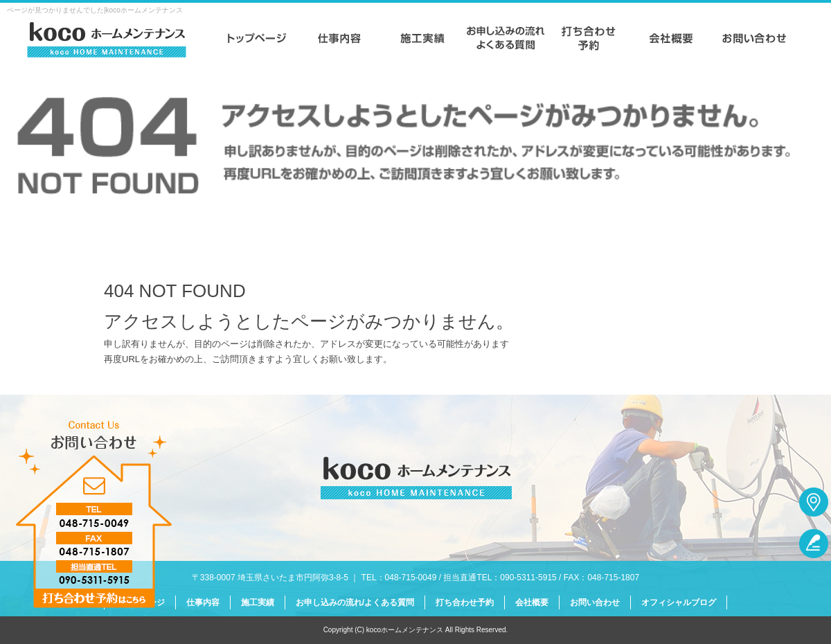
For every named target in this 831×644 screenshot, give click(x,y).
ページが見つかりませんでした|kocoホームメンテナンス (95, 10)
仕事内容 (339, 38)
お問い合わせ (755, 38)
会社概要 (672, 38)
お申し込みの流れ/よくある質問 (506, 38)
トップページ (256, 38)
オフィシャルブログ (679, 602)
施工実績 (422, 38)
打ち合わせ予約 (589, 38)
